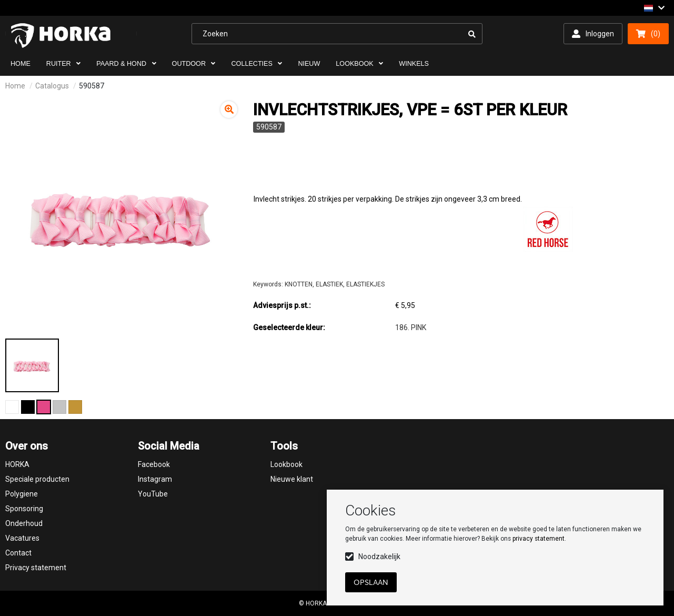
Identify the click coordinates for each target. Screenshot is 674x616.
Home (15, 86)
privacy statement (539, 539)
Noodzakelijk (379, 557)
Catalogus (52, 86)
